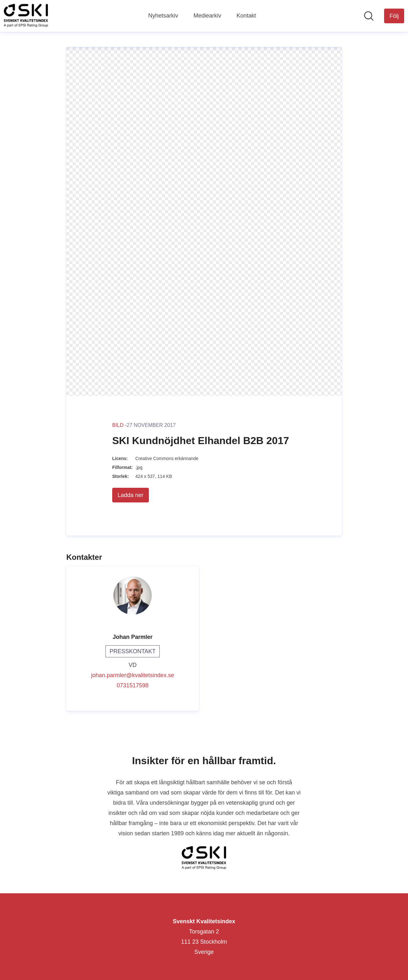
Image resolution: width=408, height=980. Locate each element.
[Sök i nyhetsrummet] (369, 16)
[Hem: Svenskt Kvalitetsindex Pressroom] (26, 16)
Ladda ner (131, 495)
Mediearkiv (207, 16)
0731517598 (133, 685)
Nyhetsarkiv (163, 16)
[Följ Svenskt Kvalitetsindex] (394, 16)
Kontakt (246, 16)
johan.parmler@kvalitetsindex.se (133, 675)
